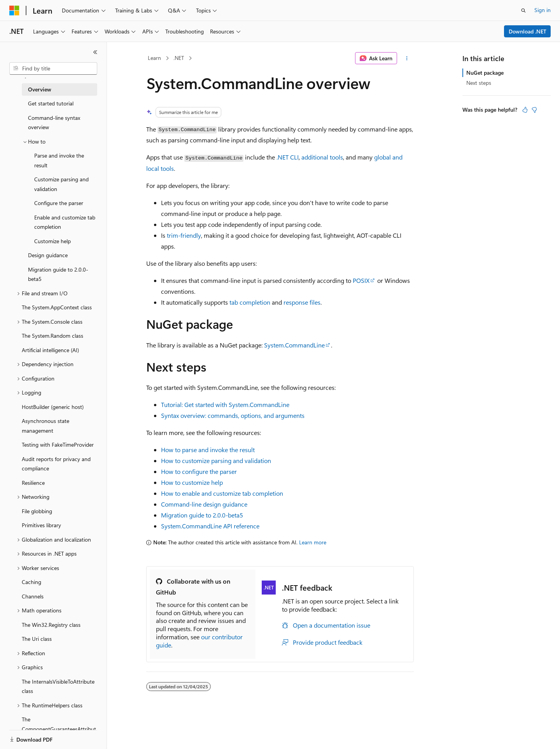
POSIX (361, 280)
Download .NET (528, 31)
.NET (179, 58)
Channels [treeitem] (33, 596)
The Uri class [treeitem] (37, 639)
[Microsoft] (14, 11)
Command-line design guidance (204, 504)
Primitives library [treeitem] (41, 525)
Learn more (313, 542)
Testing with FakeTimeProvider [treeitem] (58, 445)
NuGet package (485, 73)
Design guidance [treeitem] (48, 255)
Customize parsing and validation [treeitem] (61, 184)
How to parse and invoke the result (208, 450)
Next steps (479, 83)
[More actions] (407, 58)
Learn (154, 58)
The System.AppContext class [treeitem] (57, 307)
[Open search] (523, 11)
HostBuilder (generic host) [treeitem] (53, 407)
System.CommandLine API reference (210, 526)
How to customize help (192, 482)
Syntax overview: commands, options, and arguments (233, 415)
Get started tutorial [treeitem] (51, 103)
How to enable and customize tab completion (222, 493)
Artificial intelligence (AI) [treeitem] (50, 350)
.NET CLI (288, 157)
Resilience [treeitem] (33, 483)
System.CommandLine (294, 345)
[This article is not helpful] (534, 110)
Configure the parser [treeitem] (59, 203)
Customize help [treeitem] (52, 241)
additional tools (322, 157)
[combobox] (53, 68)
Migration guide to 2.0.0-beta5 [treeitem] (58, 274)
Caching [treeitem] (31, 582)
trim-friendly (184, 235)
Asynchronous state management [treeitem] (45, 426)
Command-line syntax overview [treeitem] (54, 123)
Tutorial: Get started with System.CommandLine (225, 404)
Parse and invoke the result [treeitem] (59, 160)
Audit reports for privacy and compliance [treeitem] (56, 464)
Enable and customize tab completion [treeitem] (65, 222)
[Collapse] (95, 52)
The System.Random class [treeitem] (52, 336)
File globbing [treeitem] (37, 511)
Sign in (542, 10)
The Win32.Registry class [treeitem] (51, 625)
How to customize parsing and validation (216, 460)
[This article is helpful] (525, 110)
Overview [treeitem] (40, 89)
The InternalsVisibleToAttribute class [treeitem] (58, 686)
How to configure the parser (199, 471)
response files (302, 302)
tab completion (250, 302)
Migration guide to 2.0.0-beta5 (202, 515)
